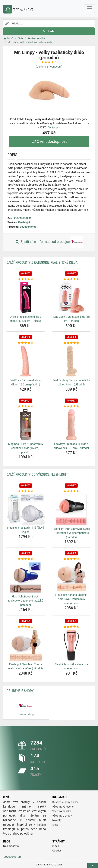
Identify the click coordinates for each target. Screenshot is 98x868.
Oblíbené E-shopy (20, 691)
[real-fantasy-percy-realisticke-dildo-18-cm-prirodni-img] (72, 361)
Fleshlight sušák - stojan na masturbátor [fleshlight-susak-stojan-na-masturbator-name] (71, 666)
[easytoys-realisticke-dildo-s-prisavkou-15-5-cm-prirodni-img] (72, 425)
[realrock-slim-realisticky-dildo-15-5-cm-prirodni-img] (26, 361)
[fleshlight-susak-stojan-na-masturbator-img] (72, 645)
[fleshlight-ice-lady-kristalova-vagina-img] (26, 509)
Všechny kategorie (63, 807)
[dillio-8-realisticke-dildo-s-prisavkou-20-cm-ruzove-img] (26, 298)
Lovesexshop (28, 227)
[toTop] (93, 866)
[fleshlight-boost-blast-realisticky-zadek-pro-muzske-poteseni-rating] (26, 559)
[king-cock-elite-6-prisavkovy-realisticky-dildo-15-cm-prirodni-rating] (26, 406)
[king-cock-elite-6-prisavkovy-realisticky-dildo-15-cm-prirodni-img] (26, 425)
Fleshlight (24, 222)
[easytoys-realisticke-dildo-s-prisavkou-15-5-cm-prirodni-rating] (72, 406)
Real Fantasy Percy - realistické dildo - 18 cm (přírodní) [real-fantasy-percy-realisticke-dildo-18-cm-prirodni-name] (71, 382)
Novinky (57, 820)
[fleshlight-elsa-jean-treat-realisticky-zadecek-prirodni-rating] (26, 627)
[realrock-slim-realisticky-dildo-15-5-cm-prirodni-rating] (26, 343)
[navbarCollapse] (89, 9)
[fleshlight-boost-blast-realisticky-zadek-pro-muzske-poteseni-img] (26, 577)
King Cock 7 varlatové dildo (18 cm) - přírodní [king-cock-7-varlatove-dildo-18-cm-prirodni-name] (71, 319)
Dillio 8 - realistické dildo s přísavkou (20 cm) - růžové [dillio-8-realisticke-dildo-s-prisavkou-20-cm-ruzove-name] (26, 319)
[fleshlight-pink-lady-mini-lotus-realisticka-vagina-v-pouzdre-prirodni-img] (72, 510)
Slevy (55, 825)
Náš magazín (11, 846)
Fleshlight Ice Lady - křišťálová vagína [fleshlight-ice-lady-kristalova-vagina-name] (26, 530)
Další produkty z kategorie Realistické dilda (42, 263)
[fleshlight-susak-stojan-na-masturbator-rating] (72, 627)
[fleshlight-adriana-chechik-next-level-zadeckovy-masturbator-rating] (72, 559)
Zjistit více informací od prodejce (49, 242)
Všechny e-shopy (62, 816)
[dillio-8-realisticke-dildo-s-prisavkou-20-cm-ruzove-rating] (26, 279)
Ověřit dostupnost (49, 141)
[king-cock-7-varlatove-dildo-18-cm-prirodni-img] (72, 298)
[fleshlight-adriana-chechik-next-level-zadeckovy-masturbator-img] (72, 576)
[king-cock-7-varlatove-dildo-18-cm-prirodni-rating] (72, 279)
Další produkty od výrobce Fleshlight (37, 475)
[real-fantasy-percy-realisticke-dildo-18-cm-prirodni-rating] (72, 343)
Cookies (57, 851)
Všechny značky (62, 811)
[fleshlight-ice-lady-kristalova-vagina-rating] (26, 491)
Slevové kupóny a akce (65, 802)
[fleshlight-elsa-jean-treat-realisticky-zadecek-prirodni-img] (26, 645)
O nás (56, 846)
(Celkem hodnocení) (49, 67)
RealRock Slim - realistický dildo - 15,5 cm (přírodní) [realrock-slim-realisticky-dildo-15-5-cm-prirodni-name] (26, 382)
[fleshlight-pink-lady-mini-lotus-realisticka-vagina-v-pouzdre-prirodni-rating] (72, 491)
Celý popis (54, 127)
